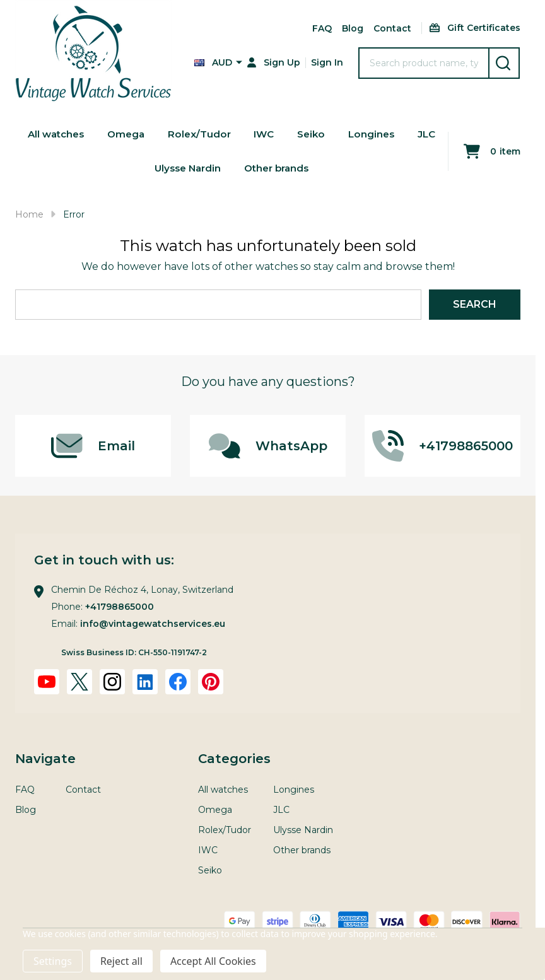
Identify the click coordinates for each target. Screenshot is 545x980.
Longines (396, 136)
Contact (392, 28)
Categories (234, 759)
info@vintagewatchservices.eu (153, 624)
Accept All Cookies (213, 961)
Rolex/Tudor (220, 136)
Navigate (45, 759)
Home (29, 214)
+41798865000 (120, 607)
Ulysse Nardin (206, 174)
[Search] (504, 63)
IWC (286, 136)
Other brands (299, 174)
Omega (145, 136)
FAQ (322, 28)
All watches (73, 136)
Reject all (121, 961)
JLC (138, 174)
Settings (53, 961)
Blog (353, 28)
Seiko (335, 136)
